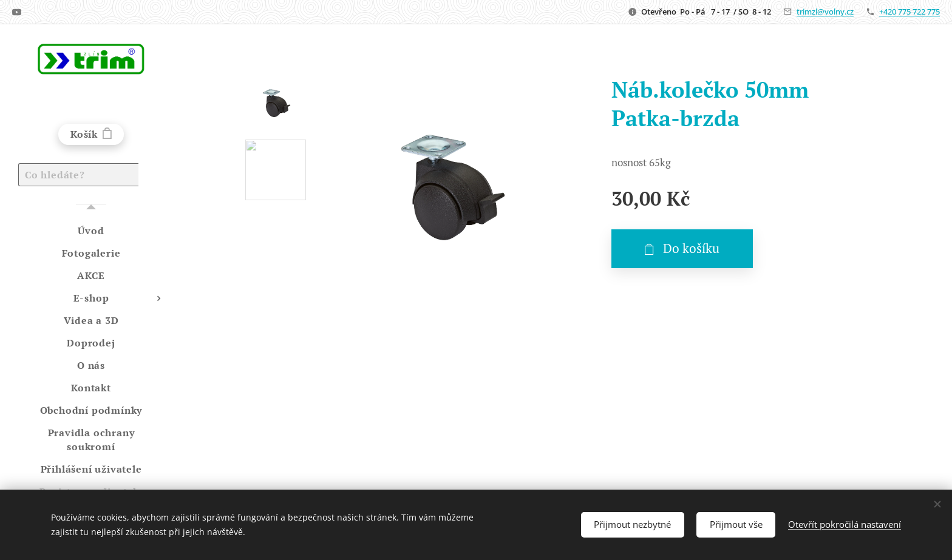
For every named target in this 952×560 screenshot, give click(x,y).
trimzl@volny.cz (825, 12)
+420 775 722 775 (909, 12)
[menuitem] (91, 231)
